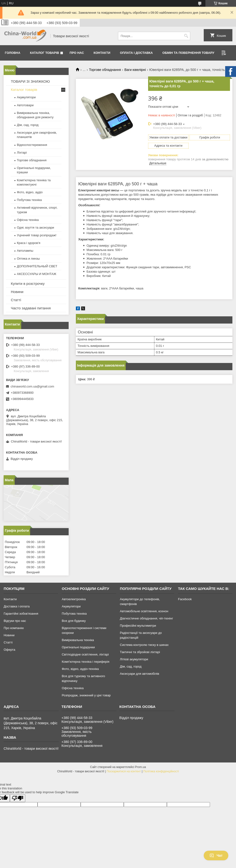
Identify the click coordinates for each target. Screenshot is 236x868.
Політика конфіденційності (161, 771)
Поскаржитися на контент (124, 771)
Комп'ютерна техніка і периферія (85, 662)
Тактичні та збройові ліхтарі (140, 652)
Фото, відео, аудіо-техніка (80, 669)
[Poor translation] (18, 798)
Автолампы (25, 251)
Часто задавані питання (31, 308)
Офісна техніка (28, 220)
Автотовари (25, 105)
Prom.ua (141, 767)
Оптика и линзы (28, 259)
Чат (216, 856)
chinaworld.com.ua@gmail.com (32, 386)
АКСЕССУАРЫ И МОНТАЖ (37, 274)
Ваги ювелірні (135, 70)
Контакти (102, 53)
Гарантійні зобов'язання (21, 614)
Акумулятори (26, 97)
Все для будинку (74, 621)
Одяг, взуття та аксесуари (35, 228)
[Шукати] (186, 36)
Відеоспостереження (32, 145)
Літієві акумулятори (134, 659)
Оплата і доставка (136, 53)
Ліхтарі (22, 153)
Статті (16, 300)
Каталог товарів (44, 53)
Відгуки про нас (15, 621)
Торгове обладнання (105, 70)
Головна (13, 53)
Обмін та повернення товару (188, 53)
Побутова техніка (29, 200)
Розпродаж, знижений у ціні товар (86, 695)
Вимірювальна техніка (78, 640)
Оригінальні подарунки (78, 647)
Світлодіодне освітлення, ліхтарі (85, 654)
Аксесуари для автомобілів (140, 674)
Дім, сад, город (28, 125)
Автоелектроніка (74, 599)
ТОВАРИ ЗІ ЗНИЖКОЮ (30, 81)
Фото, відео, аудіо (30, 192)
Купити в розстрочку (28, 284)
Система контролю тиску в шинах (144, 645)
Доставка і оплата (17, 606)
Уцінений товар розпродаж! (37, 235)
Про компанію (14, 628)
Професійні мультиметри (138, 626)
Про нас (77, 53)
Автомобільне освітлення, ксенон (144, 611)
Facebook (185, 599)
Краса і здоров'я (29, 243)
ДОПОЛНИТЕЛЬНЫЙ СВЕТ (37, 266)
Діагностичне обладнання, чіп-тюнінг (147, 618)
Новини (17, 292)
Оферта (9, 650)
